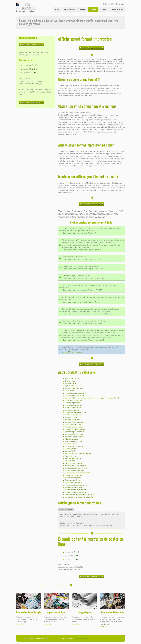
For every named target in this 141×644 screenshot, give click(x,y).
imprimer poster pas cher (74, 475)
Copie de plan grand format (75, 395)
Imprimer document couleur (75, 422)
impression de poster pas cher (76, 393)
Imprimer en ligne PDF (73, 417)
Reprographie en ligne (73, 408)
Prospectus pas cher (72, 403)
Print (62, 510)
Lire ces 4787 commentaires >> (73, 352)
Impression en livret (72, 379)
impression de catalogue (74, 483)
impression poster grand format (76, 485)
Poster (93, 9)
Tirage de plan (117, 9)
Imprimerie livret (71, 444)
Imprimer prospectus (72, 420)
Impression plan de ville (73, 487)
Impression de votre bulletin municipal (78, 454)
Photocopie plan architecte (74, 432)
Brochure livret (70, 381)
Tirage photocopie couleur (74, 400)
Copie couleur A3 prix (73, 480)
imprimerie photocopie (73, 415)
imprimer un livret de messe (75, 429)
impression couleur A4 (73, 425)
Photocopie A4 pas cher (73, 441)
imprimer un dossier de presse (76, 492)
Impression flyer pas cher (74, 434)
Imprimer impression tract (74, 388)
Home (57, 9)
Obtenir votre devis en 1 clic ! (32, 44)
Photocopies (69, 9)
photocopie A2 (70, 451)
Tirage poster (70, 391)
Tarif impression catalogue (74, 470)
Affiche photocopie (71, 439)
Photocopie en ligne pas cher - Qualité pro (80, 495)
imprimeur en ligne (80, 638)
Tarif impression (70, 449)
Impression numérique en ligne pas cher (79, 497)
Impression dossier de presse (75, 490)
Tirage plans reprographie (74, 446)
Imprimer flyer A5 (71, 383)
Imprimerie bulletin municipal (75, 437)
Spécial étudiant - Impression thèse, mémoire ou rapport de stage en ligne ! (92, 398)
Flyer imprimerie (71, 386)
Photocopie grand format (74, 427)
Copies (69, 510)
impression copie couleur (74, 405)
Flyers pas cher (70, 456)
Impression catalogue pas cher (76, 468)
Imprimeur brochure (72, 410)
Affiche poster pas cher (73, 458)
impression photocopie (73, 478)
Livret (104, 9)
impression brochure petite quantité (77, 473)
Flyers (82, 9)
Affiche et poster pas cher (74, 463)
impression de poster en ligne (75, 412)
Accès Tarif (20, 624)
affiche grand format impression (76, 466)
